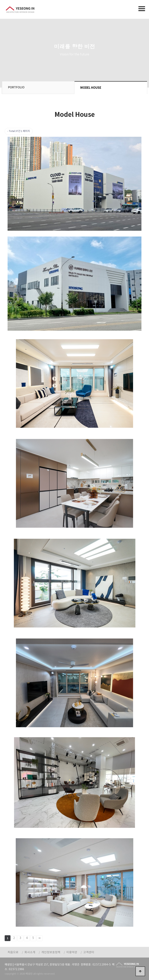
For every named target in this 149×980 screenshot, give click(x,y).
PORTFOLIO (16, 87)
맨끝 (40, 938)
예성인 (20, 9)
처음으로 (13, 952)
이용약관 (72, 952)
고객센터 (89, 952)
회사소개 (30, 952)
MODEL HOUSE (91, 88)
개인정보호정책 (51, 952)
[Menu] (142, 9)
